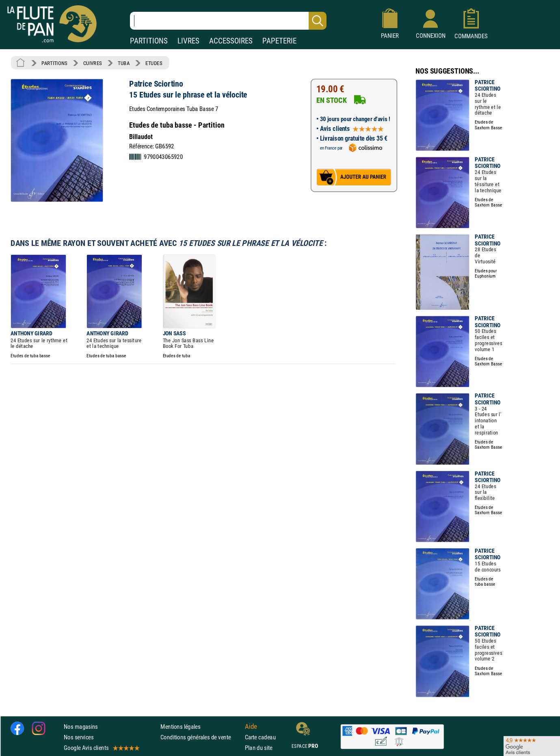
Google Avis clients (101, 748)
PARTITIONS (149, 41)
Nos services (79, 737)
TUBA (124, 63)
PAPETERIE (279, 41)
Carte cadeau (260, 737)
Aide (251, 726)
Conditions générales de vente (201, 737)
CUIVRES (93, 63)
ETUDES (154, 63)
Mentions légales (180, 726)
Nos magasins (81, 726)
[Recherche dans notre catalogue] (228, 21)
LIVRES (188, 41)
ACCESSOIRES (231, 41)
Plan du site (259, 748)
